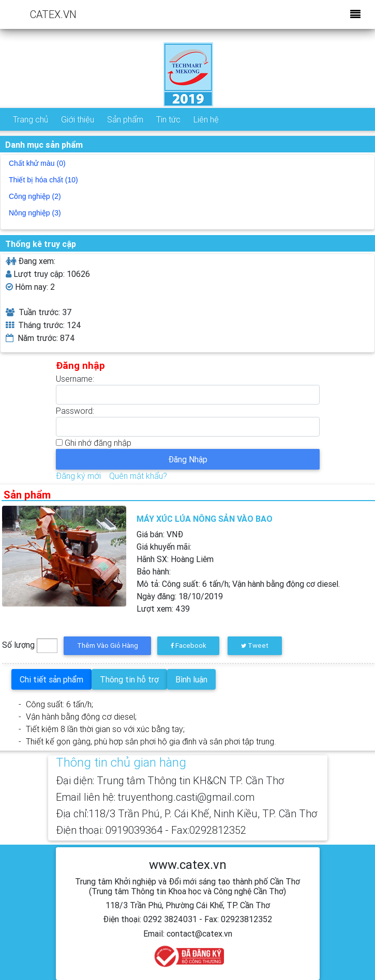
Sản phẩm (125, 119)
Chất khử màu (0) (37, 163)
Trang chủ (31, 119)
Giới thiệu (78, 119)
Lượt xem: (163, 609)
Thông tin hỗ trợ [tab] (129, 679)
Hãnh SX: (175, 559)
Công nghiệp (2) (35, 196)
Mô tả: (238, 584)
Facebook (189, 645)
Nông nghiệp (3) (35, 213)
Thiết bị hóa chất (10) (43, 180)
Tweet (255, 645)
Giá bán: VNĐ (160, 534)
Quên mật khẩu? (138, 476)
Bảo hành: (154, 571)
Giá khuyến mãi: (164, 547)
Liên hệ (206, 119)
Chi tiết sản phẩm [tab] (51, 679)
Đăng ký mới (78, 476)
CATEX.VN (53, 14)
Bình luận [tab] (191, 679)
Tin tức (168, 119)
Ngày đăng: (180, 596)
